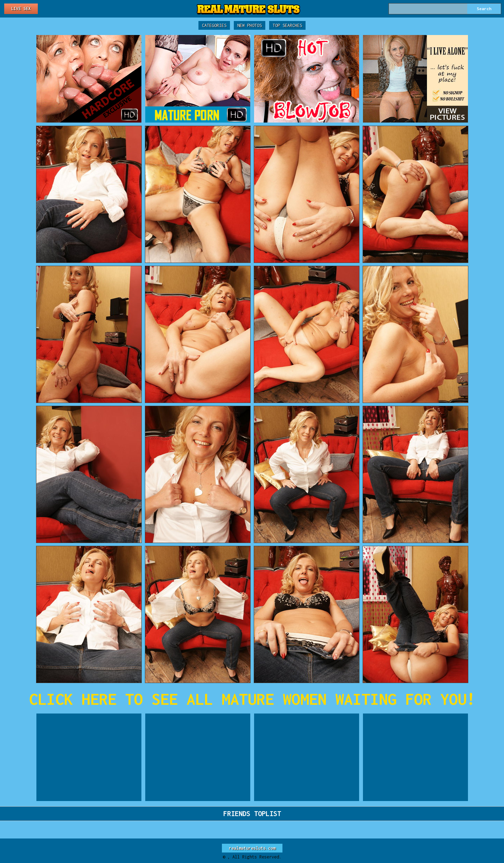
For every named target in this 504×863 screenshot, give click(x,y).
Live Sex (21, 9)
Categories (214, 25)
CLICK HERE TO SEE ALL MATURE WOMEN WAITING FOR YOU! (252, 699)
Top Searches (287, 25)
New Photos (250, 25)
